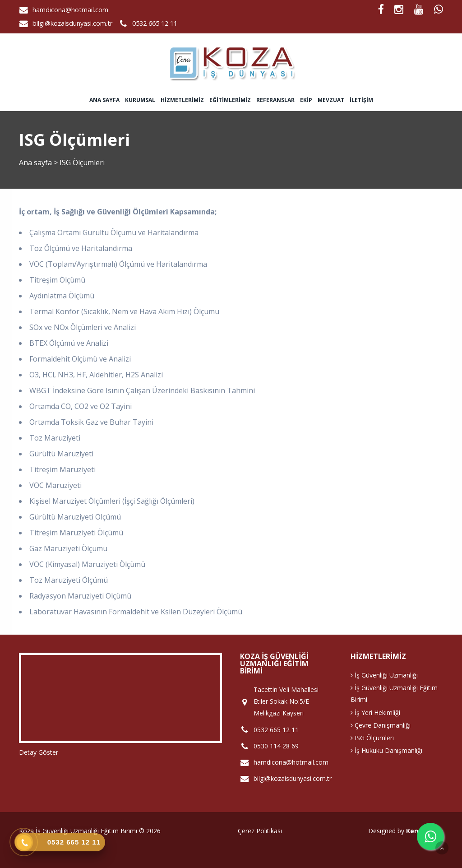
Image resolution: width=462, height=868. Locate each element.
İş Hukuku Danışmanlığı (386, 750)
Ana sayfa (104, 100)
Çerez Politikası (260, 831)
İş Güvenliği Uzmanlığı (384, 675)
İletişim (361, 100)
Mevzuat (331, 100)
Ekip (306, 100)
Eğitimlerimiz (230, 100)
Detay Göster (39, 752)
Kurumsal (140, 100)
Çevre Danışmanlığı (381, 725)
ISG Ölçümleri (372, 738)
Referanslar (275, 100)
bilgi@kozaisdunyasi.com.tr (72, 23)
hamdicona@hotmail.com (70, 10)
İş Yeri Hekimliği (375, 713)
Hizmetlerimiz (182, 100)
